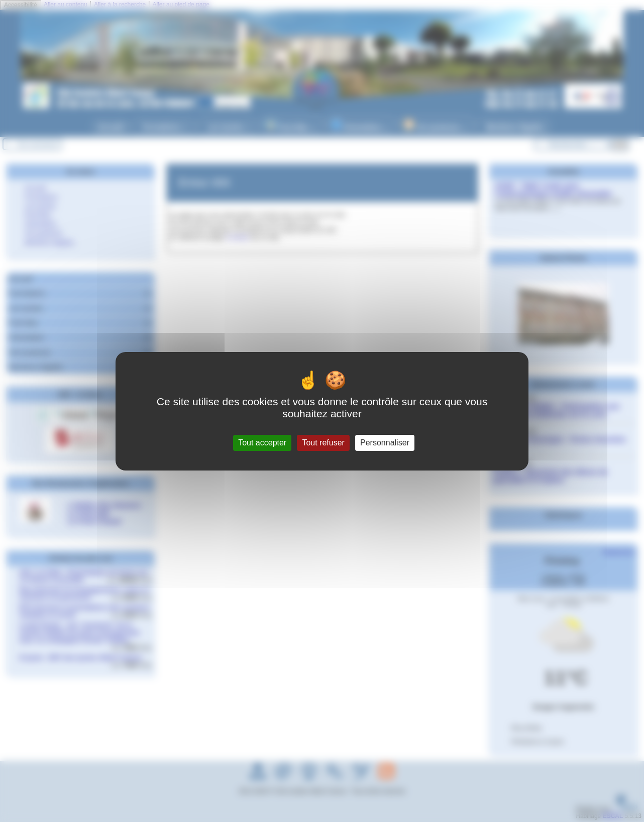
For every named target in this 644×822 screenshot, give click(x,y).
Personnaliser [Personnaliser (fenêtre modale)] (385, 443)
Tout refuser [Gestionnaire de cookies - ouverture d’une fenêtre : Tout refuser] (323, 443)
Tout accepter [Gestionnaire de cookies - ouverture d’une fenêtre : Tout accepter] (262, 443)
